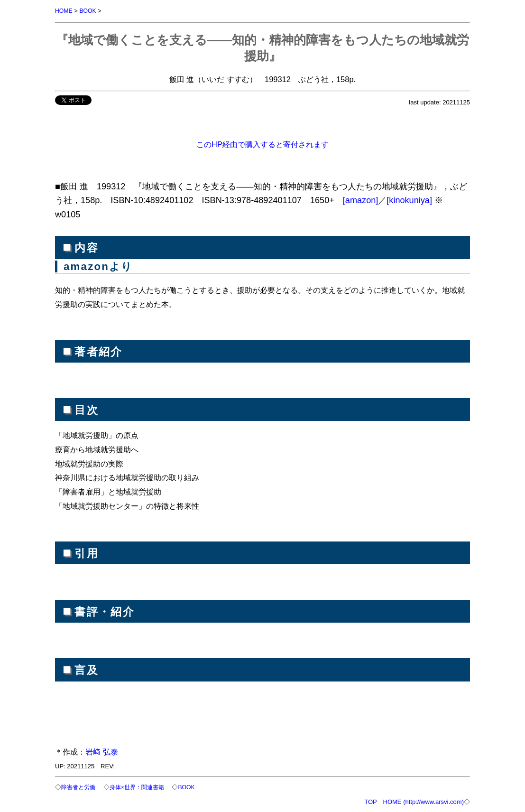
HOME (64, 11)
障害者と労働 (80, 787)
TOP (370, 801)
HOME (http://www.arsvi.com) (424, 801)
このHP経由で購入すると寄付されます (262, 144)
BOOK (90, 11)
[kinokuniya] (409, 200)
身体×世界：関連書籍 (142, 787)
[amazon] (361, 200)
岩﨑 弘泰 (102, 751)
